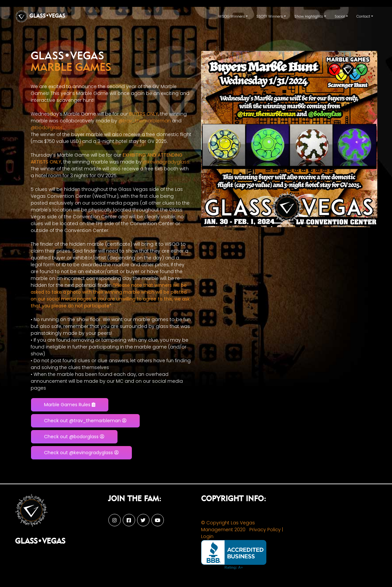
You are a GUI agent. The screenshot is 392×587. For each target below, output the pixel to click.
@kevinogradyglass (166, 162)
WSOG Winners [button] (232, 16)
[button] (214, 139)
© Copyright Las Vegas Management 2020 (228, 526)
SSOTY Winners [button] (270, 16)
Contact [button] (363, 16)
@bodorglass (47, 128)
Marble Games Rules (70, 405)
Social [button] (340, 16)
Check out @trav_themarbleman (85, 421)
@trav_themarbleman (145, 121)
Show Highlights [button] (309, 16)
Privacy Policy (265, 530)
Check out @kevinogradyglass (81, 453)
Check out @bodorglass (74, 437)
